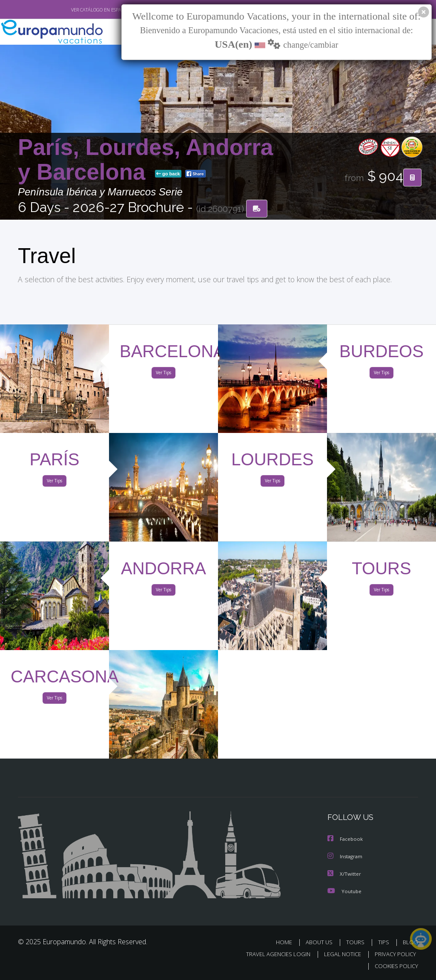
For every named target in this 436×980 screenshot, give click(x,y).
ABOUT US (321, 942)
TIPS (385, 942)
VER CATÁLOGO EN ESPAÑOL (81, 10)
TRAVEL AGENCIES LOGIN (272, 954)
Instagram (346, 857)
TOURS (357, 942)
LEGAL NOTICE (338, 954)
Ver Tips (163, 374)
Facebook (346, 840)
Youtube (344, 891)
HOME (287, 942)
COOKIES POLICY (394, 966)
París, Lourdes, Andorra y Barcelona (145, 160)
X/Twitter (344, 874)
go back (168, 174)
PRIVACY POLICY (393, 954)
